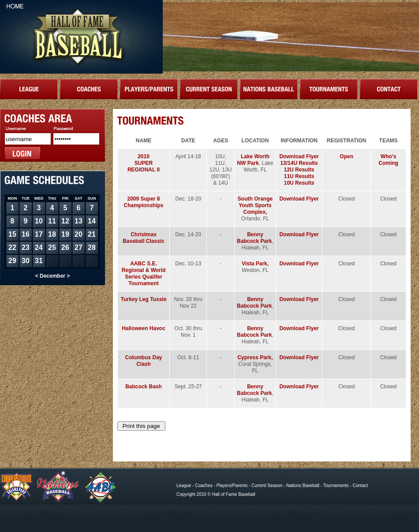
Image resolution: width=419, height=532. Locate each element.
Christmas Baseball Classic (144, 238)
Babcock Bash (144, 387)
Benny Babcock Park (254, 238)
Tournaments (336, 485)
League (184, 485)
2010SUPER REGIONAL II (144, 163)
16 (26, 234)
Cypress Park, (255, 357)
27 (79, 247)
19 (65, 234)
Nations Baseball (303, 485)
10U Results (299, 183)
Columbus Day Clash (144, 361)
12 (65, 221)
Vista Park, (255, 264)
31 (39, 261)
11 (52, 221)
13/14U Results (299, 163)
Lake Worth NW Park (253, 160)
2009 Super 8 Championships (144, 202)
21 (92, 234)
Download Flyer (299, 156)
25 (52, 247)
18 (52, 234)
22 (12, 247)
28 (92, 247)
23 (26, 247)
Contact (360, 485)
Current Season (267, 485)
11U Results (299, 176)
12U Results (299, 170)
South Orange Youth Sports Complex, (255, 205)
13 (79, 221)
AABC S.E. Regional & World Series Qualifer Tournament (144, 273)
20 (79, 234)
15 (12, 234)
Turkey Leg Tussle (144, 299)
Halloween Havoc (144, 328)
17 (39, 234)
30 (26, 261)
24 (39, 247)
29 (12, 261)
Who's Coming (388, 160)
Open (346, 156)
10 (39, 221)
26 (65, 247)
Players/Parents (232, 485)
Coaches (204, 485)
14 (92, 221)
